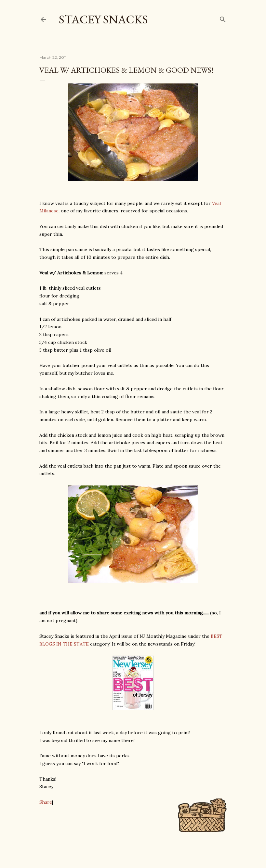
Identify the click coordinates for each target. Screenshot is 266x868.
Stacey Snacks (103, 19)
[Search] (223, 18)
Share (46, 802)
